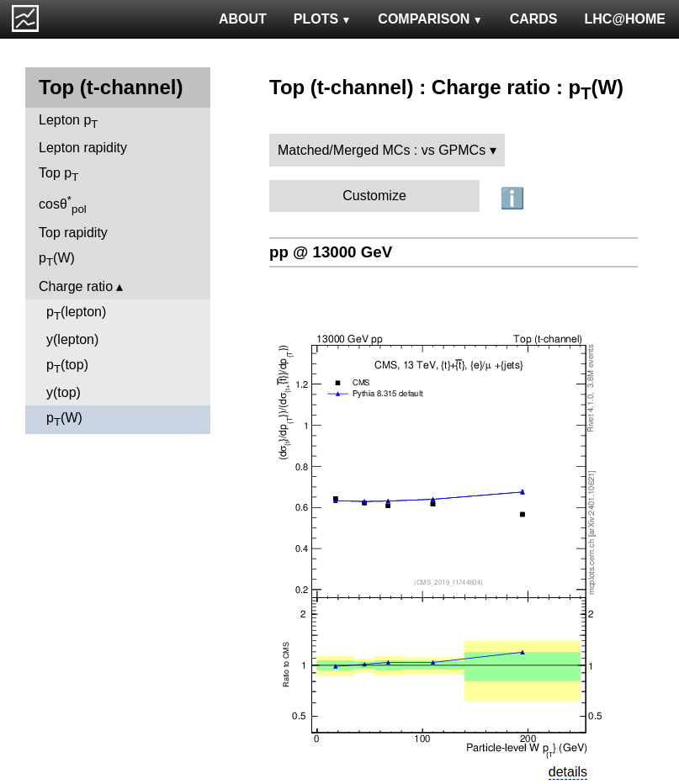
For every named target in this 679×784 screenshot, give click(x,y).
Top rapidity (73, 233)
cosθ (63, 204)
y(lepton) (72, 339)
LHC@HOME (625, 19)
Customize (374, 196)
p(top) (67, 366)
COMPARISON (430, 19)
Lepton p (68, 122)
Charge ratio (76, 286)
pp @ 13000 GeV (331, 252)
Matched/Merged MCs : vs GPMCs (382, 150)
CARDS (534, 19)
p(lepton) (76, 313)
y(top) (64, 392)
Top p (58, 175)
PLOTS (323, 19)
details (568, 772)
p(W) (57, 260)
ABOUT (243, 19)
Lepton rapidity (83, 148)
